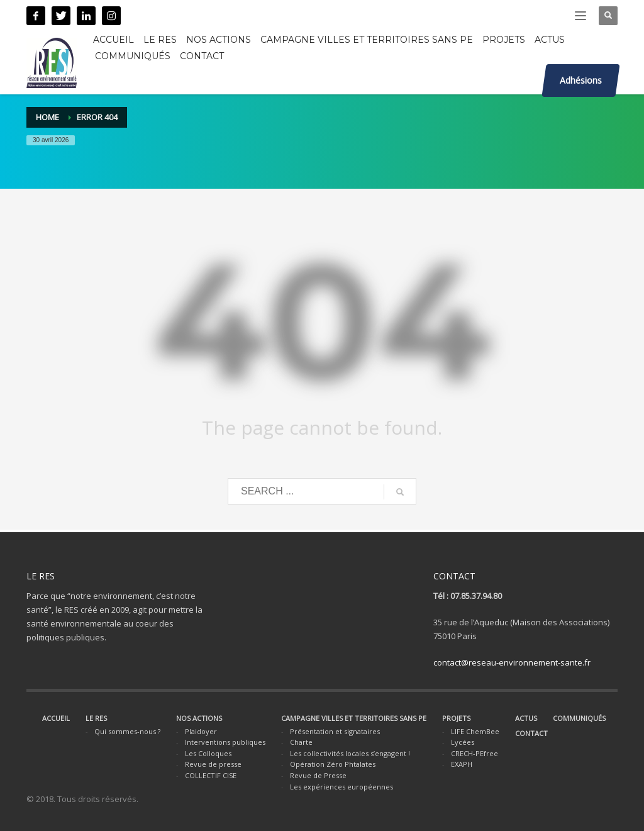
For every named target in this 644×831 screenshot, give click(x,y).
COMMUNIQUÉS (579, 718)
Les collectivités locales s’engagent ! (350, 753)
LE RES (96, 718)
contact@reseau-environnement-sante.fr (512, 662)
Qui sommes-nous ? (127, 731)
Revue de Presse (318, 775)
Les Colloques (208, 753)
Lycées (463, 742)
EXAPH (462, 764)
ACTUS (526, 718)
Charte (301, 742)
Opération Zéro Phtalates (333, 764)
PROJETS (456, 718)
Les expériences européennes (341, 787)
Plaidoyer (201, 731)
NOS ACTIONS (199, 718)
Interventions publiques (225, 742)
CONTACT (531, 733)
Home (47, 117)
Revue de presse (213, 764)
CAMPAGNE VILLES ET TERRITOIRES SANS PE (354, 718)
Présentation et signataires (335, 731)
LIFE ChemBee (475, 731)
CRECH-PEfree (475, 753)
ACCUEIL (56, 718)
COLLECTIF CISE (211, 775)
